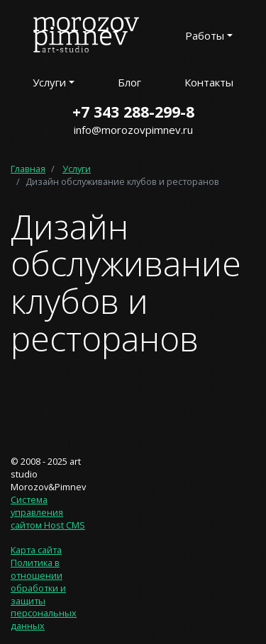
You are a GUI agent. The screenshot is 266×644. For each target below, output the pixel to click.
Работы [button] (205, 35)
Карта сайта (36, 550)
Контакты (209, 82)
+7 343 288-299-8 (133, 112)
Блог (129, 82)
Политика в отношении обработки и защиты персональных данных (44, 594)
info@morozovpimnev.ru (133, 130)
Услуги (77, 169)
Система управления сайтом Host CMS (48, 512)
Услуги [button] (49, 82)
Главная (28, 169)
